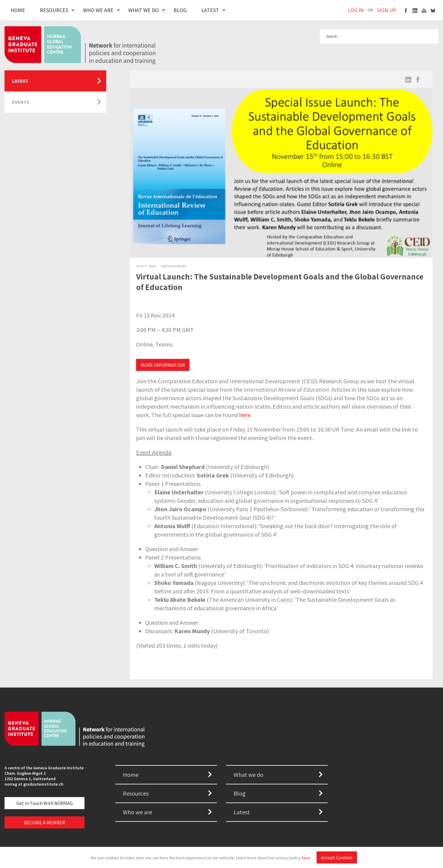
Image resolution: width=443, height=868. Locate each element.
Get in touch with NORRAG (45, 803)
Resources (54, 10)
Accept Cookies (337, 857)
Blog (180, 10)
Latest (210, 10)
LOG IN (356, 10)
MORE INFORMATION (163, 365)
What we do (249, 775)
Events (21, 102)
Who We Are (98, 10)
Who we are (137, 812)
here (306, 858)
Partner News (174, 266)
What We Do (143, 10)
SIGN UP (387, 10)
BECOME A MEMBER (45, 822)
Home (18, 10)
